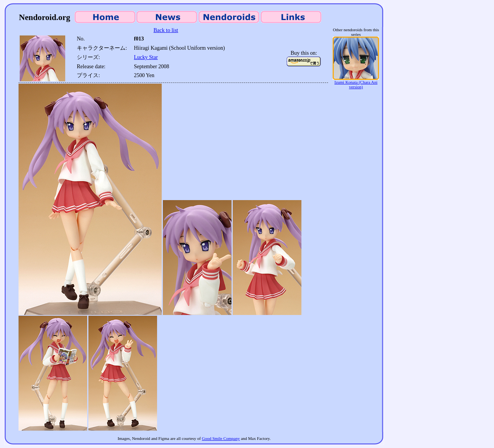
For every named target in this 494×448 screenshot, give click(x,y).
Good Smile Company (221, 438)
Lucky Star (146, 57)
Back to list (166, 30)
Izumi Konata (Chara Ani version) (356, 83)
